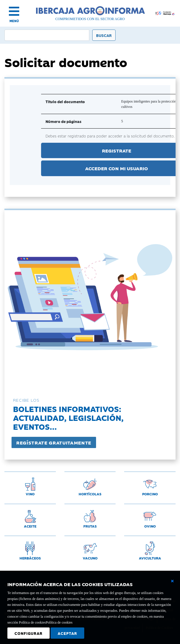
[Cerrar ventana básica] (172, 581)
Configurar (29, 633)
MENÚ (14, 21)
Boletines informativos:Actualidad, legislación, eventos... (68, 417)
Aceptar (67, 633)
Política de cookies (59, 622)
